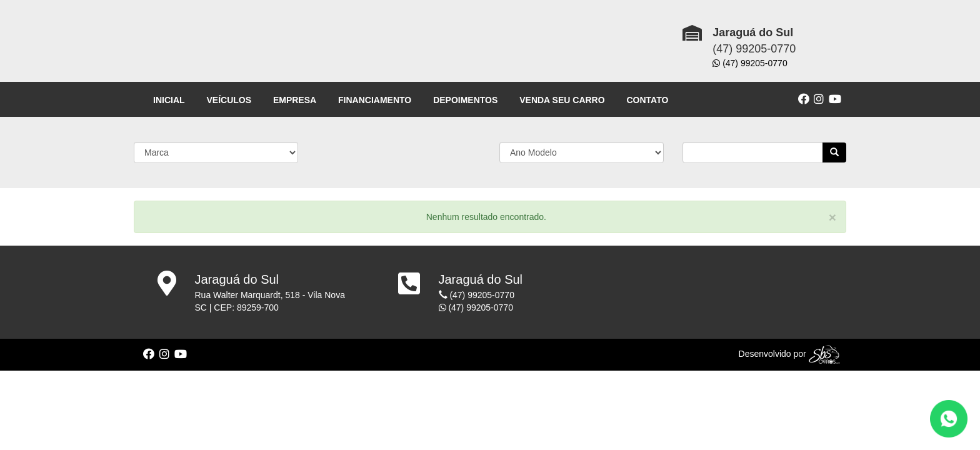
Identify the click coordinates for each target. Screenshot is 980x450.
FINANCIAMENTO (375, 100)
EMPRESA (295, 100)
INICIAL (169, 100)
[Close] (832, 217)
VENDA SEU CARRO (562, 100)
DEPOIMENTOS (465, 100)
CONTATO (648, 100)
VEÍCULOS (229, 100)
